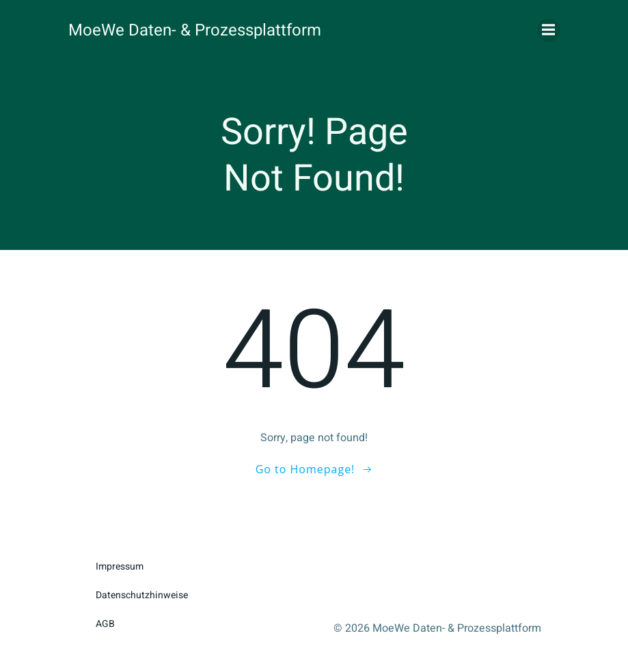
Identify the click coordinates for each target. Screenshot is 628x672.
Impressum (120, 566)
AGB (105, 624)
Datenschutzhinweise (142, 595)
